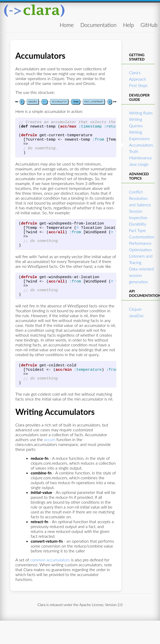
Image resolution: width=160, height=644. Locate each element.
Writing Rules (141, 113)
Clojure (135, 309)
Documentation (98, 25)
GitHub (149, 25)
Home (67, 25)
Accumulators (141, 145)
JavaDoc (136, 315)
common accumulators (50, 578)
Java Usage (139, 164)
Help (129, 25)
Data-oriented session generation (141, 275)
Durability (138, 224)
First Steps (138, 85)
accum (50, 458)
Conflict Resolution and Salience (140, 198)
